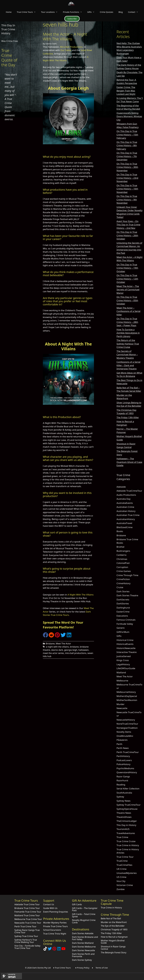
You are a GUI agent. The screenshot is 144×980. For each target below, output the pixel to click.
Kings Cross (123, 660)
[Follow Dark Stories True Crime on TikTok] (45, 950)
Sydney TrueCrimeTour (129, 805)
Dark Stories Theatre (127, 595)
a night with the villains (57, 647)
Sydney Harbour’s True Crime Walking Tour (26, 941)
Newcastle (122, 708)
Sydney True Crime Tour (26, 936)
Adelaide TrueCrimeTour (129, 491)
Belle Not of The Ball (111, 919)
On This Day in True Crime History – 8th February (127, 145)
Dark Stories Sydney (82, 960)
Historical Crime (125, 640)
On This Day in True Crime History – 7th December (127, 156)
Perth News (123, 748)
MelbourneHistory (126, 692)
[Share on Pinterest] (57, 637)
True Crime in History (128, 845)
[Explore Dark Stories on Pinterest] (54, 950)
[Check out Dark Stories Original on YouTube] (63, 950)
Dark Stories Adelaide (83, 933)
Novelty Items (124, 732)
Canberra (121, 555)
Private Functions (74, 12)
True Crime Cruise (126, 841)
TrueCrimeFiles (124, 865)
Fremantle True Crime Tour (28, 912)
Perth (119, 744)
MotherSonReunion (127, 700)
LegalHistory (123, 664)
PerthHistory (123, 756)
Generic (121, 628)
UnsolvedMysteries (127, 873)
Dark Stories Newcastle (83, 950)
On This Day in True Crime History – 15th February (127, 135)
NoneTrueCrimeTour (127, 724)
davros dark (57, 650)
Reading (121, 785)
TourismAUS (123, 829)
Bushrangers (123, 551)
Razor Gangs (123, 776)
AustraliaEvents (125, 503)
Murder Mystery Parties (55, 923)
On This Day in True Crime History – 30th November (127, 167)
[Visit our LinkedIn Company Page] (59, 950)
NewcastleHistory (126, 720)
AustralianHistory (126, 519)
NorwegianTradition (127, 728)
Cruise (120, 587)
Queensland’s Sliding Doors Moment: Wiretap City (129, 116)
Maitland (121, 672)
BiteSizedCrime (125, 527)
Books (120, 531)
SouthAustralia (124, 793)
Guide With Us (50, 908)
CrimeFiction (123, 579)
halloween (84, 650)
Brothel (120, 547)
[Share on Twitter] (63, 637)
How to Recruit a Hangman (114, 937)
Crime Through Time (127, 575)
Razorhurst (122, 780)
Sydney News (123, 801)
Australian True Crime (128, 515)
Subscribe (72, 19)
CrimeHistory (123, 583)
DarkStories (123, 604)
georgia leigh (71, 650)
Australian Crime (125, 507)
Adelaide (121, 487)
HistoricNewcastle (126, 648)
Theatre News (124, 813)
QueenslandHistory (127, 772)
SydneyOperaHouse (127, 809)
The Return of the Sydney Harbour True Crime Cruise (128, 344)
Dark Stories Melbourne (84, 947)
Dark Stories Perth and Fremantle (83, 955)
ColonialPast (123, 563)
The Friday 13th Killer (128, 417)
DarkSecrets (123, 600)
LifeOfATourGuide (126, 668)
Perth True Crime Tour (25, 926)
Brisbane (50, 644)
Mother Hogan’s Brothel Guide (113, 942)
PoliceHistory (123, 764)
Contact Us (49, 904)
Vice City (121, 881)
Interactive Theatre (127, 652)
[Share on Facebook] (46, 637)
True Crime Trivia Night (55, 934)
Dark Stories (123, 591)
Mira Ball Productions (71, 47)
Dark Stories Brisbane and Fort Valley (85, 938)
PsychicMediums (125, 768)
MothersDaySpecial (127, 696)
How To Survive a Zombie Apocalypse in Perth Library (128, 333)
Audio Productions (126, 495)
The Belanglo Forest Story (114, 953)
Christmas (122, 559)
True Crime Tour (125, 857)
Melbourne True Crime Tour (28, 919)
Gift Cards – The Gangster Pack (85, 909)
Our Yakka (66, 50)
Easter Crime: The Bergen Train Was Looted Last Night (126, 91)
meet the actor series (53, 653)
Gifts (92, 12)
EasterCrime (123, 612)
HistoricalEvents (125, 644)
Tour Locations (51, 12)
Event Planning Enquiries (56, 912)
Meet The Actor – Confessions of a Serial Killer (128, 311)
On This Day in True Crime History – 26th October (127, 235)
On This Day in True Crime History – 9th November (127, 200)
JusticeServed (124, 656)
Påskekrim (122, 740)
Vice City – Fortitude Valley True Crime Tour (27, 947)
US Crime (121, 877)
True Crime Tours (28, 12)
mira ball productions (76, 653)
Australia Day (123, 499)
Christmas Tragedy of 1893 (114, 930)
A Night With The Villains (80, 595)
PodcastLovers (124, 760)
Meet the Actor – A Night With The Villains (65, 36)
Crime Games (124, 571)
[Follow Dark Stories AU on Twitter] (50, 950)
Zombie (121, 889)
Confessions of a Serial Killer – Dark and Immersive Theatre (128, 365)
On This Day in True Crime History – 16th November (127, 189)
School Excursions (52, 930)
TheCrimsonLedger (127, 821)
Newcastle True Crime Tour (28, 923)
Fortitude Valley (125, 624)
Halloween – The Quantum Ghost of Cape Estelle (129, 462)
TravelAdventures (126, 833)
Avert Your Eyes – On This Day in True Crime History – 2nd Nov (128, 225)
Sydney (120, 797)
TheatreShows (124, 817)
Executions (122, 616)
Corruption (122, 567)
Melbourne (122, 681)
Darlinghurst (123, 608)
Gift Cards (77, 904)
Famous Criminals (126, 620)
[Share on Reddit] (51, 637)
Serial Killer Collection (128, 789)
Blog (121, 12)
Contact (134, 12)
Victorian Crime (125, 885)
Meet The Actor (63, 644)
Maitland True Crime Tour (27, 915)
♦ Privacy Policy (82, 968)
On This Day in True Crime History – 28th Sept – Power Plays (127, 322)
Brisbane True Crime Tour (27, 908)
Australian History (126, 511)
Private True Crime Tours (56, 926)
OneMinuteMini (125, 736)
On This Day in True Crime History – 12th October (127, 279)
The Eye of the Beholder (113, 926)
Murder (121, 704)
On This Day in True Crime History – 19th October (127, 268)
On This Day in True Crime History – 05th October (127, 300)
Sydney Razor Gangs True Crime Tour (27, 931)
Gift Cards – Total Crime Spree (84, 915)
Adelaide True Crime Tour (27, 904)
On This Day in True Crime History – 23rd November (127, 178)
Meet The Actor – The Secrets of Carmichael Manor (128, 290)
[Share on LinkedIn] (69, 637)
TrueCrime (122, 861)
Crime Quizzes (107, 12)
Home (9, 12)
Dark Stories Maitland (83, 943)
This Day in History (126, 825)
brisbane (74, 647)
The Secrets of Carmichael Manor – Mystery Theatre (127, 355)
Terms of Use (102, 968)
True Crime (122, 837)
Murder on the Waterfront (114, 922)
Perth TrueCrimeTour (128, 752)
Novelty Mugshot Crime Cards (84, 921)
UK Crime (122, 869)
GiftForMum (123, 632)
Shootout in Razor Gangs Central (113, 948)
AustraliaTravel (124, 523)
